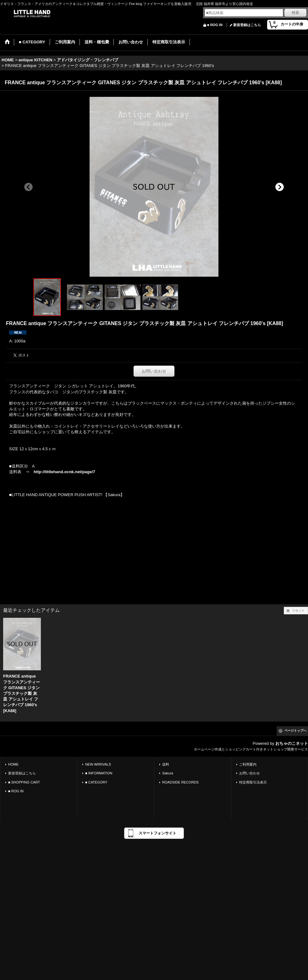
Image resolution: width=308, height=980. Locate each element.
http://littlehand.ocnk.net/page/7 (64, 472)
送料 (166, 764)
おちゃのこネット (292, 743)
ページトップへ (295, 731)
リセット (298, 610)
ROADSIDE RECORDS (180, 782)
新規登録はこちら (247, 25)
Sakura (168, 773)
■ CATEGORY (96, 782)
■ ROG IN (215, 25)
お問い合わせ (154, 371)
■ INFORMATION (99, 773)
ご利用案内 (248, 764)
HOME (13, 764)
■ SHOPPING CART (24, 782)
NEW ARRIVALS (98, 764)
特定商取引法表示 (253, 782)
